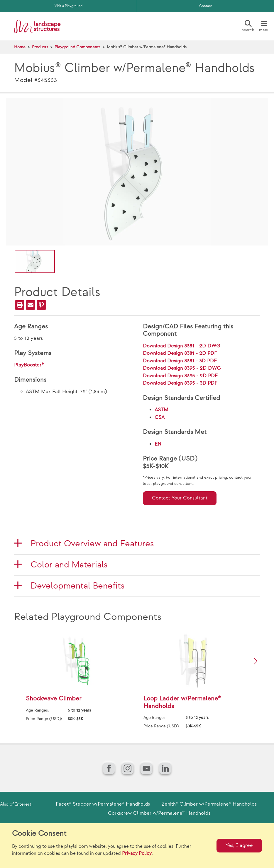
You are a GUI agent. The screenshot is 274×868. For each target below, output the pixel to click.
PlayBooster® (29, 365)
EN (158, 444)
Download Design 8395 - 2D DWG (182, 368)
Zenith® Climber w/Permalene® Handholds (209, 804)
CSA (160, 417)
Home (20, 47)
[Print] (20, 305)
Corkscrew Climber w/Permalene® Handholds (159, 813)
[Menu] (264, 26)
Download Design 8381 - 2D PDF (180, 353)
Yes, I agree (239, 845)
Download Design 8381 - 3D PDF (180, 361)
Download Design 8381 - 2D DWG (182, 346)
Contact (205, 6)
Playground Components (77, 47)
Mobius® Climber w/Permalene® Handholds (147, 47)
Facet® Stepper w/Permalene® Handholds (103, 804)
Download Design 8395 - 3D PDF (180, 383)
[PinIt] (41, 305)
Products (40, 47)
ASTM (161, 410)
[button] (256, 661)
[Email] (31, 305)
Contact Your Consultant (180, 498)
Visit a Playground (68, 6)
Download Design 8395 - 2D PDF (180, 376)
